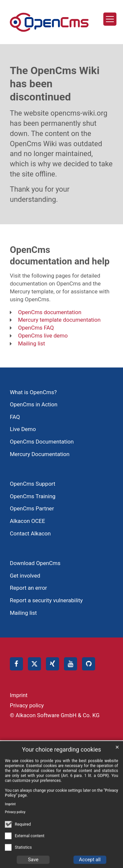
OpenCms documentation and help (60, 256)
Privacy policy (15, 819)
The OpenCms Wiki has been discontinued (55, 84)
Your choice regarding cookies (61, 757)
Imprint (10, 812)
